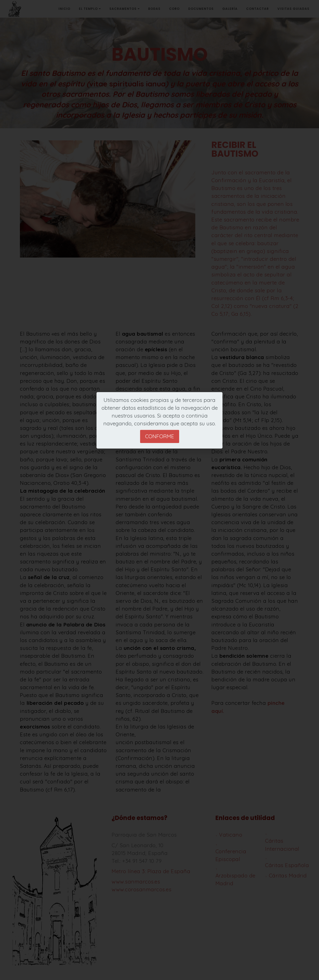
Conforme (160, 436)
